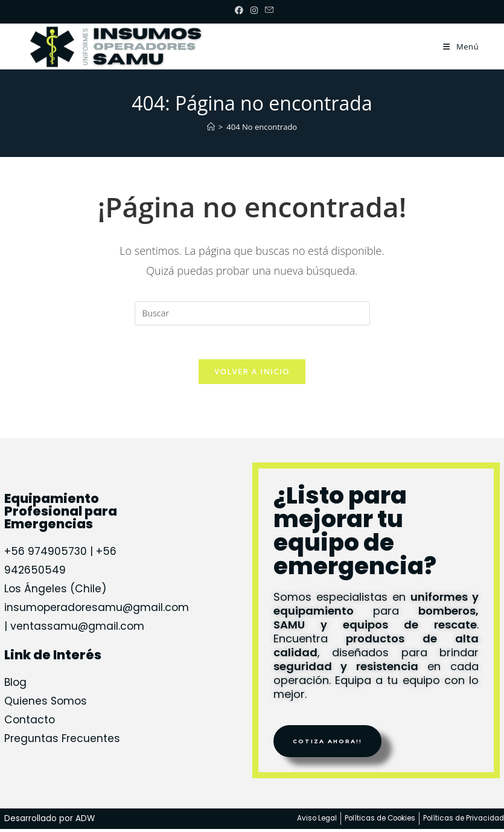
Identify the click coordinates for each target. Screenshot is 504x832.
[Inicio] (211, 127)
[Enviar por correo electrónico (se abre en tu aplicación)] (267, 10)
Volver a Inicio (252, 374)
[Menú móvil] (461, 46)
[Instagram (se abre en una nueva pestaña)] (254, 10)
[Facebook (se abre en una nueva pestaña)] (239, 10)
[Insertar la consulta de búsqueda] (252, 313)
